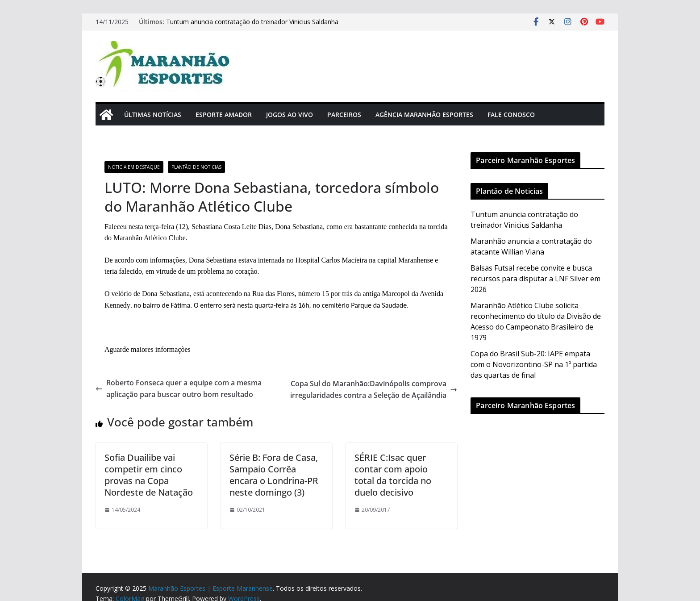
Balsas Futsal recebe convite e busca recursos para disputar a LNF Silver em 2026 (535, 279)
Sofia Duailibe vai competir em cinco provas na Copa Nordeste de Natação (149, 475)
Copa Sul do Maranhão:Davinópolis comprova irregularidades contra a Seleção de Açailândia (374, 389)
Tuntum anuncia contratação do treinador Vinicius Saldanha (252, 22)
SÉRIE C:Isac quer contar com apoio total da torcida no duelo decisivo (393, 475)
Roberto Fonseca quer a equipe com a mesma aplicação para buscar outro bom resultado (179, 388)
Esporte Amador (224, 115)
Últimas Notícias (153, 115)
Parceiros (344, 115)
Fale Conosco (511, 115)
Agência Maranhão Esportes (424, 115)
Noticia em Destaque (134, 167)
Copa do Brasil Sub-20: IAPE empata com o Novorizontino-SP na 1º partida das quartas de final (534, 364)
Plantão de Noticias (196, 167)
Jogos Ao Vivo (290, 115)
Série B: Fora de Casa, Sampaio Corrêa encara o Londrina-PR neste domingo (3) (274, 475)
